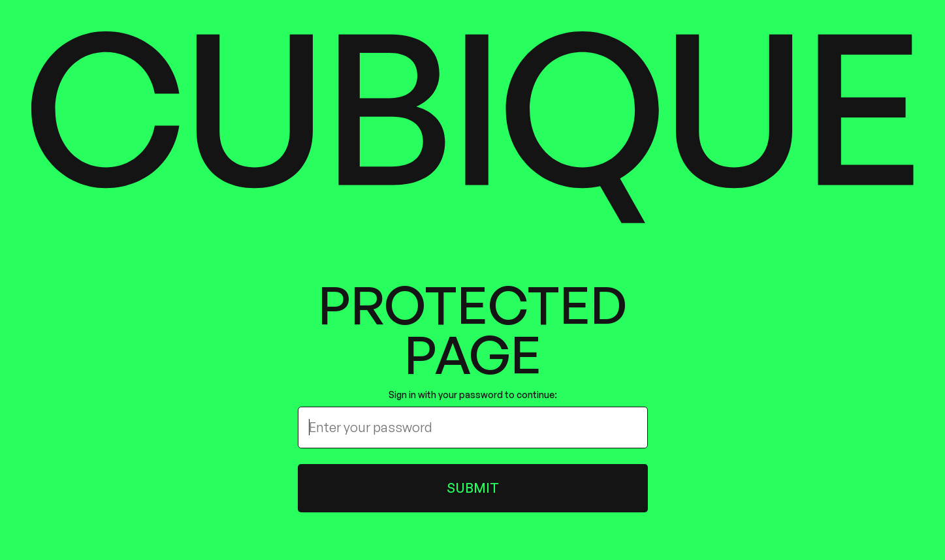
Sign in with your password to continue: (473, 395)
